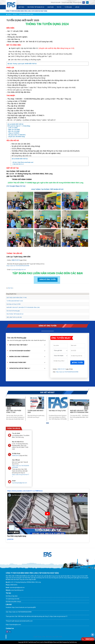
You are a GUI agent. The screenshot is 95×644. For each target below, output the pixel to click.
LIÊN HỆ (77, 7)
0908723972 (16, 456)
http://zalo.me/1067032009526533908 (67, 372)
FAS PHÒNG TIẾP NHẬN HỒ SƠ (36, 7)
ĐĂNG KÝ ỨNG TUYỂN (48, 279)
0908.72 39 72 (16, 260)
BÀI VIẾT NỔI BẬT (47, 392)
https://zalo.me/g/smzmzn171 (59, 616)
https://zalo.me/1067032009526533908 (18, 266)
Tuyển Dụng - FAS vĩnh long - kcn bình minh (48, 637)
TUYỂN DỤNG (68, 7)
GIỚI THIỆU (21, 7)
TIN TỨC (59, 7)
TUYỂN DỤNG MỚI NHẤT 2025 (26, 14)
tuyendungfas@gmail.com (18, 270)
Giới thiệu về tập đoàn (12, 596)
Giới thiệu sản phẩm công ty (13, 601)
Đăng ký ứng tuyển (56, 2)
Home (9, 14)
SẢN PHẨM (50, 7)
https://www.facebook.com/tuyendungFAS (24, 607)
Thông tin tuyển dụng (67, 2)
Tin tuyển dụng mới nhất (13, 599)
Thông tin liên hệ (77, 2)
